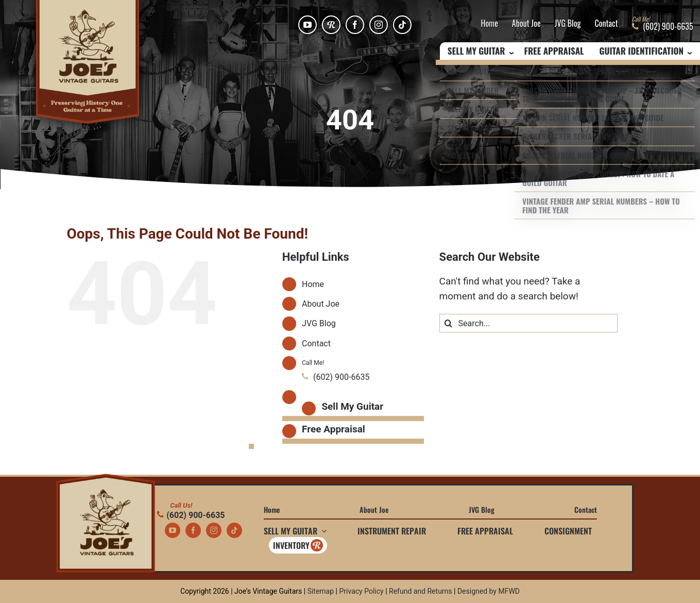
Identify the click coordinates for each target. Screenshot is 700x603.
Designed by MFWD (489, 591)
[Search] (449, 323)
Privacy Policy (361, 591)
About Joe (526, 24)
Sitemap (321, 591)
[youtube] (308, 25)
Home (489, 24)
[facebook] (355, 25)
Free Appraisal (554, 51)
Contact (607, 24)
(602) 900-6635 (191, 515)
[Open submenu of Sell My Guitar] (322, 531)
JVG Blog (568, 24)
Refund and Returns (421, 591)
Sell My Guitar (352, 406)
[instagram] (379, 25)
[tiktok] (402, 25)
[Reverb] (331, 25)
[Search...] (529, 323)
